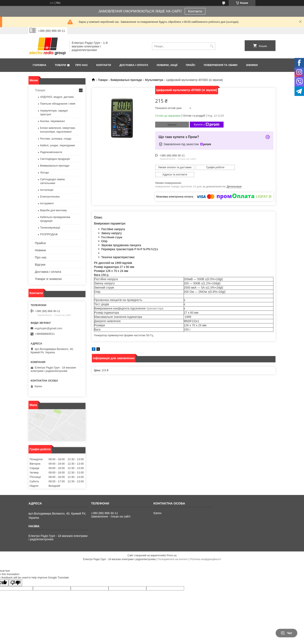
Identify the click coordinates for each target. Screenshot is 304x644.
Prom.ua (172, 555)
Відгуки (40, 264)
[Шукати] (212, 46)
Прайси (40, 243)
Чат (286, 633)
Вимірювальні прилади (126, 80)
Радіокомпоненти (51, 152)
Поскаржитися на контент (173, 559)
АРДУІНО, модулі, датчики (57, 97)
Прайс (191, 65)
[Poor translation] (15, 583)
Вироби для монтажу (53, 210)
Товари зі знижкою (48, 279)
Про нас (82, 65)
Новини (40, 250)
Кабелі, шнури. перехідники (58, 145)
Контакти (195, 11)
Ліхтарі (44, 173)
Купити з (207, 125)
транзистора (155, 301)
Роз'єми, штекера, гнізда (56, 139)
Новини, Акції (167, 65)
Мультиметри (154, 80)
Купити (172, 125)
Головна (39, 65)
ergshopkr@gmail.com (48, 328)
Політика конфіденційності (205, 559)
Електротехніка (50, 197)
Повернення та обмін (221, 65)
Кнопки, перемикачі (52, 121)
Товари (60, 65)
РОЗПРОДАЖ (49, 234)
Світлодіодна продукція (55, 159)
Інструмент (47, 203)
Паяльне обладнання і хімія (58, 104)
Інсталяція (47, 190)
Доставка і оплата (134, 65)
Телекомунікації (50, 228)
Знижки (252, 65)
